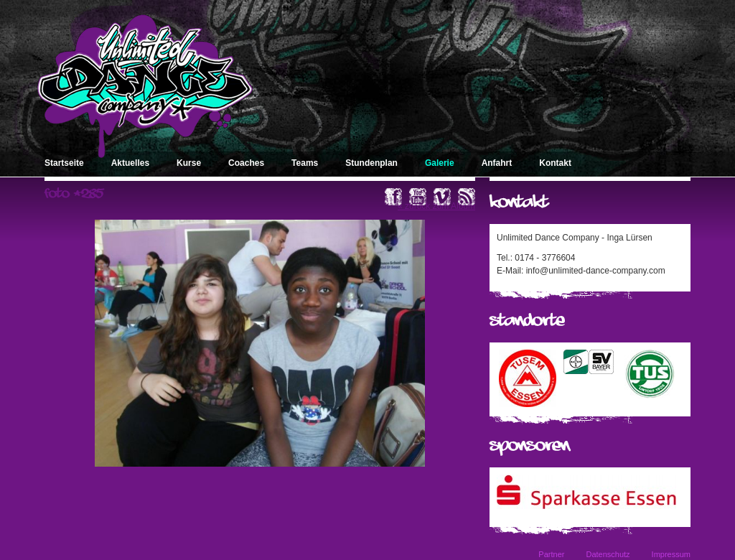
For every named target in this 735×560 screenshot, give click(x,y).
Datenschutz (608, 554)
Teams (305, 163)
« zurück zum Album (436, 206)
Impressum (671, 554)
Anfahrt (497, 163)
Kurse (189, 163)
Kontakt (555, 163)
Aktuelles (130, 163)
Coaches (246, 163)
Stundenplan (371, 163)
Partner (551, 554)
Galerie (440, 163)
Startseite (64, 163)
